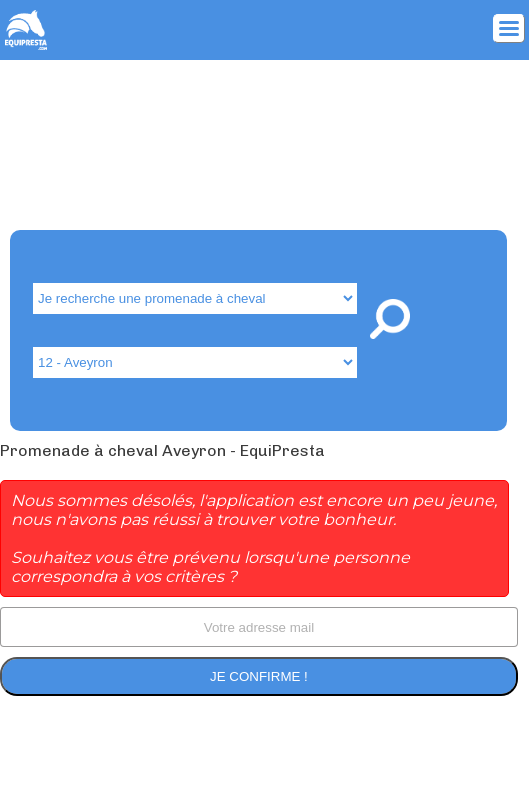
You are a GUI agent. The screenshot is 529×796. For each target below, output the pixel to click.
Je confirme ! (259, 676)
